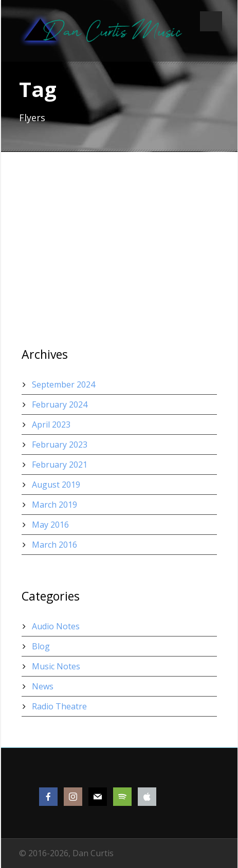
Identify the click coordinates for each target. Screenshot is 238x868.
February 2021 (60, 465)
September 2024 (63, 384)
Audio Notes (56, 626)
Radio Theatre (59, 706)
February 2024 (60, 404)
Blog (41, 646)
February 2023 (60, 445)
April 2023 (51, 425)
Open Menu (211, 21)
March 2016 (54, 545)
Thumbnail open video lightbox (97, 199)
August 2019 (56, 485)
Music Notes (56, 666)
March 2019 (54, 505)
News (43, 686)
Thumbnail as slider (68, 243)
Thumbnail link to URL (75, 286)
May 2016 (50, 525)
